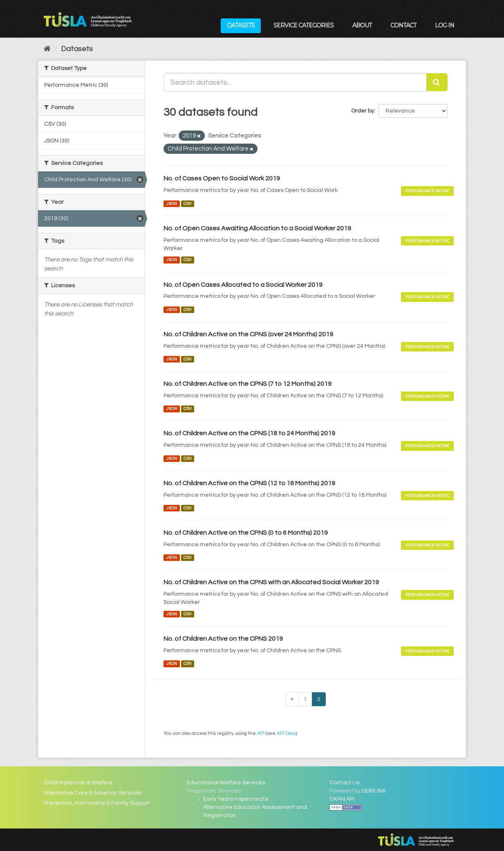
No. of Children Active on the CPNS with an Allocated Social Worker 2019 (271, 582)
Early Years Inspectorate (236, 799)
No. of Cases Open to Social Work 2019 (222, 178)
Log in (445, 25)
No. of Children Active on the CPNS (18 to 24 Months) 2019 (249, 433)
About (362, 25)
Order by (363, 111)
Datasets (241, 25)
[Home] (47, 49)
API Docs (286, 733)
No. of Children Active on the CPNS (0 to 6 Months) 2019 (246, 533)
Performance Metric (427, 191)
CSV (188, 204)
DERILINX (374, 791)
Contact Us (344, 783)
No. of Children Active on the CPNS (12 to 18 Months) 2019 (249, 483)
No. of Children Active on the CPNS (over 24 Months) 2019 (248, 334)
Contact (403, 25)
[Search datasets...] (295, 82)
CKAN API (342, 799)
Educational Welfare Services (226, 783)
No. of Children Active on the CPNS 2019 (223, 639)
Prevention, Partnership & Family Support (97, 803)
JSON (171, 204)
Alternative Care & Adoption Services (93, 793)
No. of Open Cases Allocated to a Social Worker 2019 (243, 285)
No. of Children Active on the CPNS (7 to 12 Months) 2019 (248, 384)
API (261, 733)
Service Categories (304, 25)
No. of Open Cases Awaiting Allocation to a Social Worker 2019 (257, 228)
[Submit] (437, 82)
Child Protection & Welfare (78, 783)
